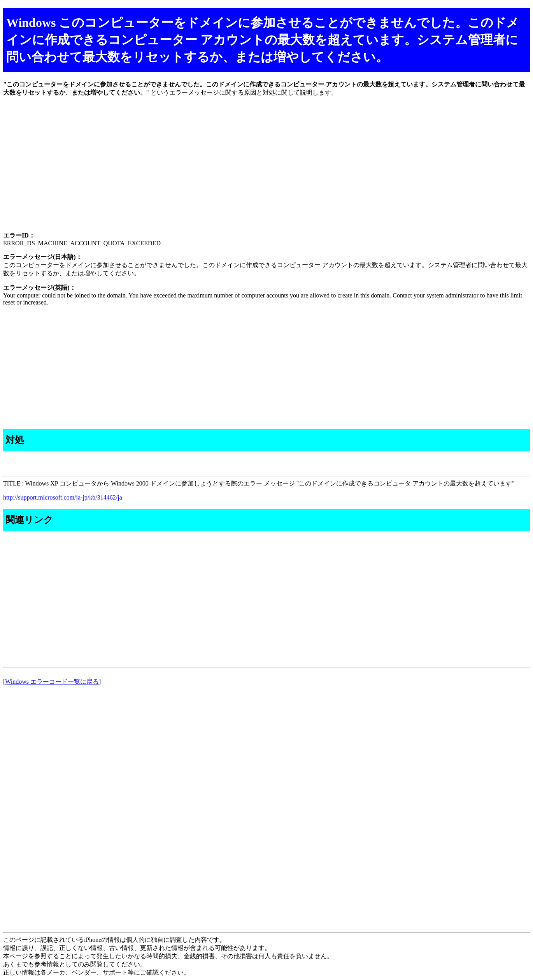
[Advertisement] (237, 171)
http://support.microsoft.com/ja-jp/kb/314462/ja (63, 497)
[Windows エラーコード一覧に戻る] (52, 682)
